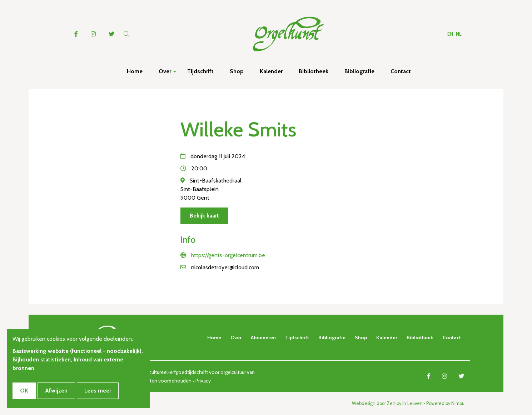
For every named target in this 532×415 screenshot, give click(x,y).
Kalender (387, 337)
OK (24, 391)
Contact (452, 337)
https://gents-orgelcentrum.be (228, 255)
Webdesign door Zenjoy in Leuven (387, 403)
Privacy (203, 381)
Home (214, 337)
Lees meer (98, 391)
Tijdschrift (297, 337)
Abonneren (263, 337)
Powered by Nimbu (445, 403)
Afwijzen (56, 391)
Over (236, 337)
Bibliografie (332, 337)
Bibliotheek (420, 337)
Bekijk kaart (204, 216)
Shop (361, 337)
